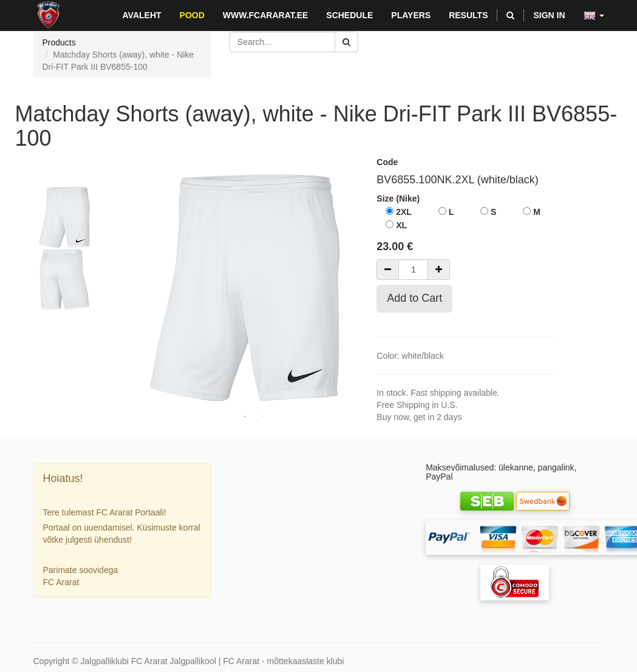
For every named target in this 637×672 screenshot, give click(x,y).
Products (59, 42)
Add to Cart (414, 298)
